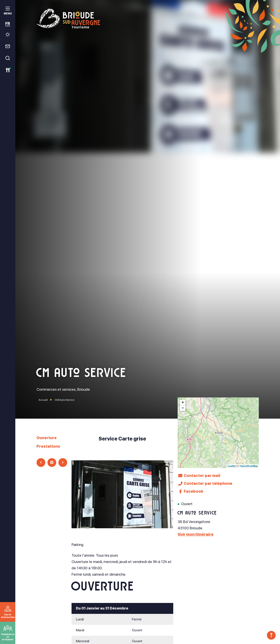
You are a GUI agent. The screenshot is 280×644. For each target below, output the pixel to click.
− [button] (183, 408)
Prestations (48, 446)
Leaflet (232, 466)
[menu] (8, 11)
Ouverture (47, 438)
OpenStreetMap (249, 466)
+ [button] (183, 402)
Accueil (43, 400)
